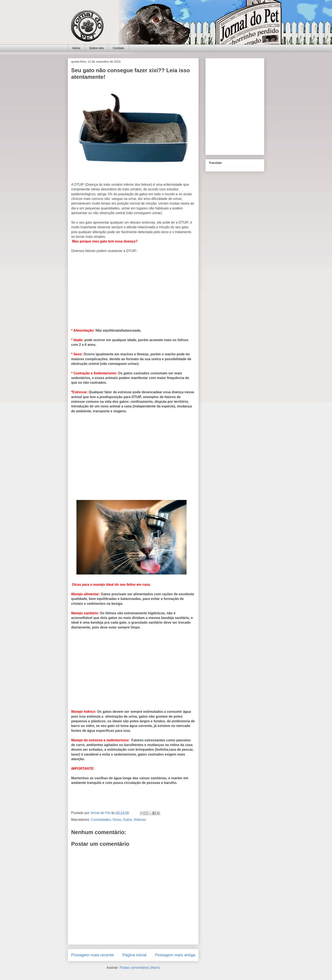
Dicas (117, 820)
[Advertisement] (133, 292)
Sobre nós (97, 48)
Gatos (128, 820)
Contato (118, 48)
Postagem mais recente (93, 955)
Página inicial (134, 955)
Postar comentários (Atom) (140, 968)
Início (76, 48)
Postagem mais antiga (175, 955)
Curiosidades (101, 820)
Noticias (140, 820)
